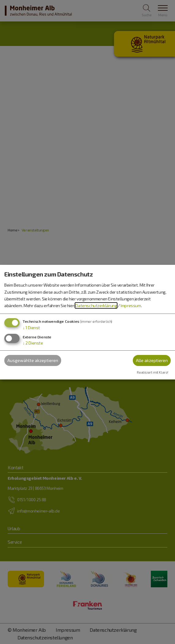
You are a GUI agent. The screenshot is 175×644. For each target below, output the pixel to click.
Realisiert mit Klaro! (153, 372)
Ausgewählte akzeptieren (33, 360)
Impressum (131, 305)
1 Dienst (31, 328)
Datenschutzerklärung (96, 305)
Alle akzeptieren (152, 360)
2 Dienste (33, 343)
